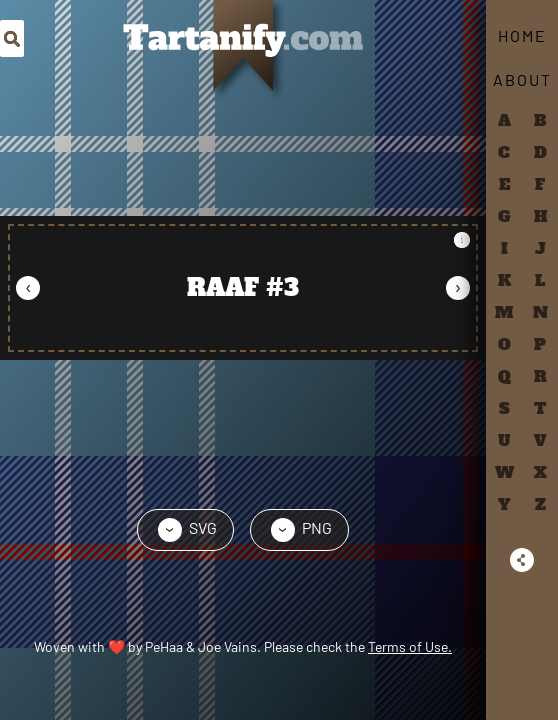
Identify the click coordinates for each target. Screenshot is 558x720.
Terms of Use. (410, 646)
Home (522, 35)
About (522, 79)
